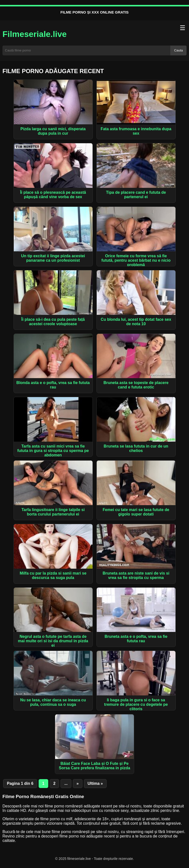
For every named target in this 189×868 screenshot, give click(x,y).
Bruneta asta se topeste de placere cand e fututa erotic (136, 385)
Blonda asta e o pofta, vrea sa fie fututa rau (53, 385)
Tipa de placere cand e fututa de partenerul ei (136, 195)
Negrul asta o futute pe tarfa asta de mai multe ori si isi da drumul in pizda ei (53, 641)
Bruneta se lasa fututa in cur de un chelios (136, 448)
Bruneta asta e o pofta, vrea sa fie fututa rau (136, 639)
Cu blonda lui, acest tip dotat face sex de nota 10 (136, 322)
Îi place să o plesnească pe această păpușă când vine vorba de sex (53, 195)
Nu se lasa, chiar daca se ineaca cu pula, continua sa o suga (53, 702)
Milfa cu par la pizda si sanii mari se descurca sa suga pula (53, 575)
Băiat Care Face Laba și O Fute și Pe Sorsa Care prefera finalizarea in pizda (94, 766)
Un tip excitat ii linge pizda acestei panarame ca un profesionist (53, 258)
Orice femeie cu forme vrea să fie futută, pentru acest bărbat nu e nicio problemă (136, 260)
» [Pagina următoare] (78, 783)
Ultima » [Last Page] (95, 783)
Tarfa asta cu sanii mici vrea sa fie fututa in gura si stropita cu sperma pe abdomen (53, 451)
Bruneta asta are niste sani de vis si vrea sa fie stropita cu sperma (136, 575)
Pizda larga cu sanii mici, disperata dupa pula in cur (53, 131)
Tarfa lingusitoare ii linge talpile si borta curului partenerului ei (53, 512)
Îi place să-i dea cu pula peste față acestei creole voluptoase (53, 322)
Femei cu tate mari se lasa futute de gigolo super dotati (136, 512)
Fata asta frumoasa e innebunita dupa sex (136, 131)
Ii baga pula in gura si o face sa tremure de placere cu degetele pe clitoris (136, 704)
